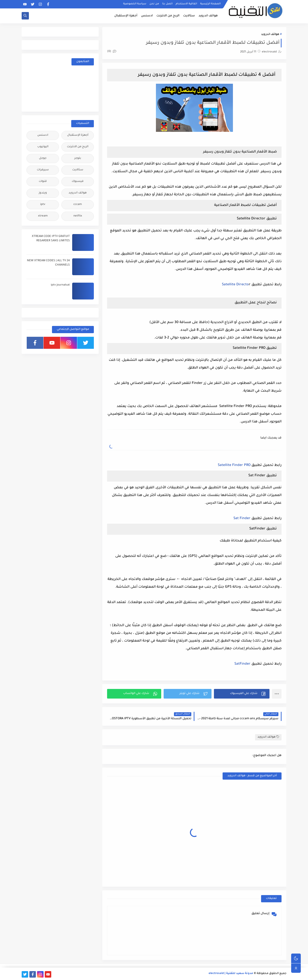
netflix (78, 216)
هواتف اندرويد (208, 16)
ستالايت (189, 16)
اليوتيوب (43, 147)
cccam (78, 205)
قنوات (43, 181)
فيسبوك (78, 181)
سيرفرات (43, 170)
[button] (242, 694)
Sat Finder (242, 519)
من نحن (154, 4)
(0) (112, 52)
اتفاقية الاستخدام (186, 4)
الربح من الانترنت (168, 16)
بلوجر (78, 158)
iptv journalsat (60, 285)
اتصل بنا (167, 4)
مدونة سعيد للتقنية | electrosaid (231, 974)
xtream (43, 216)
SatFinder (242, 664)
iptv (43, 205)
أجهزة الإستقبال (126, 16)
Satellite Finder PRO (234, 465)
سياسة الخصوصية (135, 4)
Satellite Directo (235, 285)
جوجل (43, 158)
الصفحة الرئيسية (210, 4)
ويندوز (43, 193)
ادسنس (147, 16)
